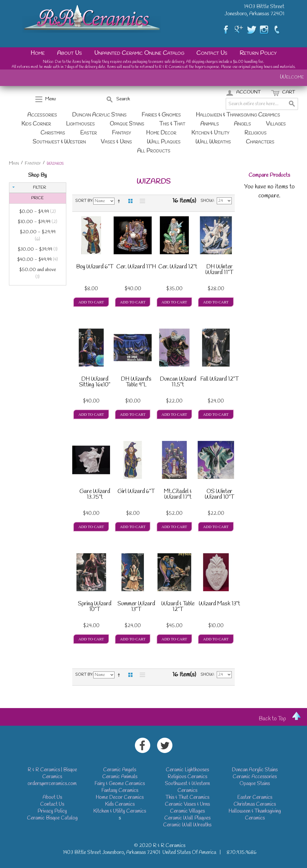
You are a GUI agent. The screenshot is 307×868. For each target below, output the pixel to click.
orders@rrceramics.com (52, 784)
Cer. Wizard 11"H (136, 267)
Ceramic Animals (120, 777)
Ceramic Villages (187, 811)
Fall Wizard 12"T (219, 380)
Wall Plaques (164, 142)
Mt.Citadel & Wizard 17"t (178, 495)
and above (38, 274)
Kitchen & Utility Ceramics (120, 811)
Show (207, 201)
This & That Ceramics (187, 797)
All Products (154, 151)
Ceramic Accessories (255, 777)
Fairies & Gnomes (161, 115)
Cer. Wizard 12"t (178, 267)
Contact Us (212, 53)
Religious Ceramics (187, 777)
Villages (276, 124)
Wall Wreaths (213, 142)
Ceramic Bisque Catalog (52, 818)
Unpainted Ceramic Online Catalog (139, 53)
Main (14, 163)
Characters (260, 142)
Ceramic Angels (120, 770)
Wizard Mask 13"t (219, 604)
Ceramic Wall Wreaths (187, 825)
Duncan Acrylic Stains (99, 115)
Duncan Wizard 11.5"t (178, 383)
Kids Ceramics (120, 804)
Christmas (53, 133)
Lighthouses (80, 124)
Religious (255, 133)
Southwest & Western (59, 142)
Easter (88, 133)
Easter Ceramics (255, 797)
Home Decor (161, 133)
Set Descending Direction (120, 201)
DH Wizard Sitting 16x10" (95, 383)
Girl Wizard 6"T (136, 492)
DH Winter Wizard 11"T (219, 270)
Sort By (84, 201)
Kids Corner (36, 124)
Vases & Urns (116, 142)
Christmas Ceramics (255, 804)
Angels (242, 124)
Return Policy (258, 53)
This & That (172, 124)
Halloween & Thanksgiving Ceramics (238, 115)
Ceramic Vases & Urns (187, 804)
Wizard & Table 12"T (178, 607)
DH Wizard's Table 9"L (136, 383)
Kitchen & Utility (210, 133)
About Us (69, 53)
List (141, 201)
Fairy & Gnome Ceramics (120, 784)
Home (38, 53)
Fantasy (121, 133)
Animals (210, 124)
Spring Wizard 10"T (95, 607)
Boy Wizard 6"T (95, 267)
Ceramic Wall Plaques (187, 818)
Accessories (42, 115)
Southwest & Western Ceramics (187, 787)
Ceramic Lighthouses (187, 770)
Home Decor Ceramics (120, 797)
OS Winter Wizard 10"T (219, 495)
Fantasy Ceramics (120, 791)
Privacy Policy (52, 811)
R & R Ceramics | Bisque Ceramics (52, 773)
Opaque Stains (127, 124)
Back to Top (272, 719)
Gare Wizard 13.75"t (95, 495)
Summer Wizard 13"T (136, 607)
